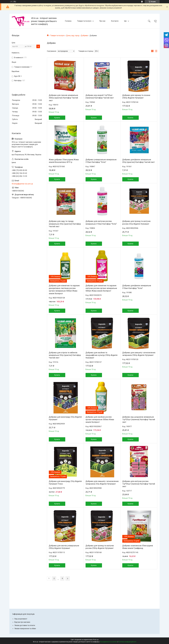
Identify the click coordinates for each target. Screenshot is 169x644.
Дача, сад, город (73, 36)
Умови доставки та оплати (25, 625)
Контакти (115, 21)
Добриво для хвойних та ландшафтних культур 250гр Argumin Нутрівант (102, 355)
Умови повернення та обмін (25, 629)
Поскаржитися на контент (109, 642)
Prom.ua (96, 640)
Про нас (102, 21)
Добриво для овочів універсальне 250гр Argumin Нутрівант (64, 547)
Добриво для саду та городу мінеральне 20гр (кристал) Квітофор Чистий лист (65, 224)
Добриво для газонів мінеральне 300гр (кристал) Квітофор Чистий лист (63, 98)
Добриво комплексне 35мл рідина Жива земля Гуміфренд (138, 547)
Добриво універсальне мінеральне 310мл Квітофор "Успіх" (101, 161)
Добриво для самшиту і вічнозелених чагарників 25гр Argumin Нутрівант (102, 483)
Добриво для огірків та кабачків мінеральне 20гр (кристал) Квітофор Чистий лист (65, 355)
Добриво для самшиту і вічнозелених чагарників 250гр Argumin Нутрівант (139, 354)
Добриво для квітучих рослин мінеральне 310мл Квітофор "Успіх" (101, 222)
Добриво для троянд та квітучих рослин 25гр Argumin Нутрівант (136, 222)
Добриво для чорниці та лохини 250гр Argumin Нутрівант (136, 97)
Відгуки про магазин (22, 622)
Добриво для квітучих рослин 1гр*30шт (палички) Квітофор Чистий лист (139, 484)
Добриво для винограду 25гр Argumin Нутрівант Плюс (65, 483)
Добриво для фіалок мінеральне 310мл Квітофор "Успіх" (137, 287)
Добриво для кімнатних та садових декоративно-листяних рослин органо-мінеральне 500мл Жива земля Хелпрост (64, 289)
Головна (68, 21)
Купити (57, 118)
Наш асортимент (21, 619)
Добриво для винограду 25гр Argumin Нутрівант (65, 418)
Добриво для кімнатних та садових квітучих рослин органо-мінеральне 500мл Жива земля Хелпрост (101, 288)
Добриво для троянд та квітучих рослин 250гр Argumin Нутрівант (100, 547)
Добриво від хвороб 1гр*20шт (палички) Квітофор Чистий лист (100, 97)
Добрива (84, 36)
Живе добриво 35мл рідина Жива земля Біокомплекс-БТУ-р (64, 161)
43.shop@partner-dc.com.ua (22, 184)
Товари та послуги (84, 21)
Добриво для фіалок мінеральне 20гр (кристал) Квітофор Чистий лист (138, 161)
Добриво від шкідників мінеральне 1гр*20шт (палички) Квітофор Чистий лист (139, 420)
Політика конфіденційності (127, 642)
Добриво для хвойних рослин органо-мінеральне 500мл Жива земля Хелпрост (100, 420)
